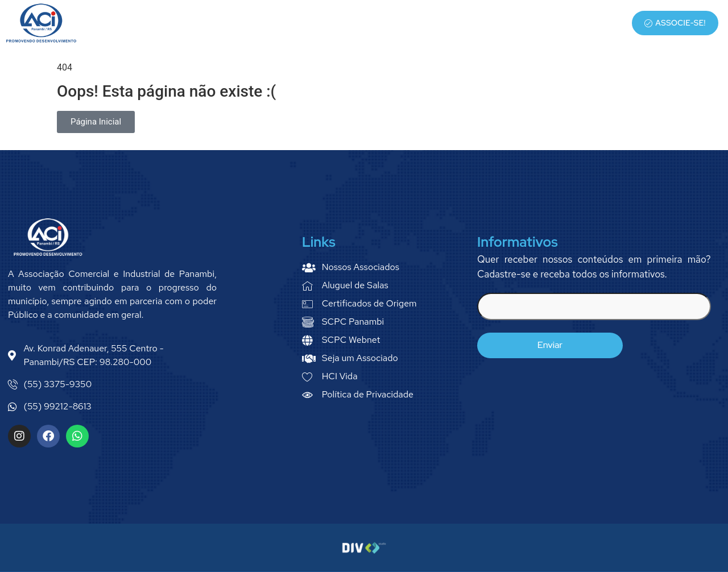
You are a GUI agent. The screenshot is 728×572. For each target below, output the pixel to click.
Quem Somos (419, 23)
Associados (540, 23)
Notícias (599, 23)
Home (365, 23)
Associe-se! (675, 23)
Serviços (480, 23)
